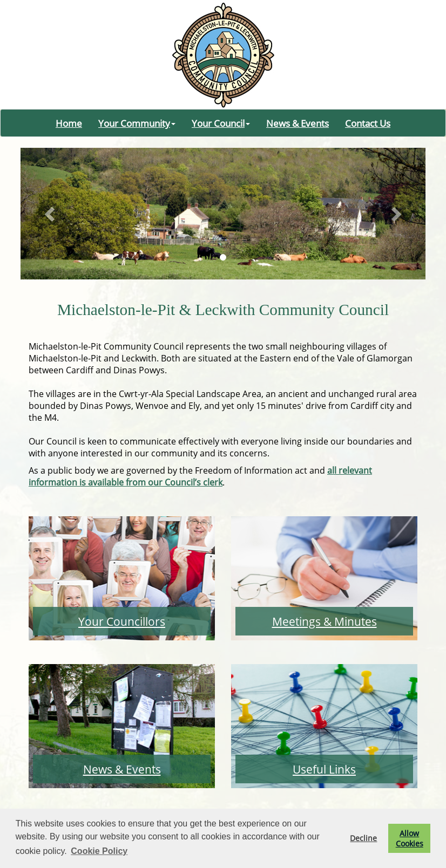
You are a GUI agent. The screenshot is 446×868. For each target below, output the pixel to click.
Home (69, 123)
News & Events (298, 123)
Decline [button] (363, 838)
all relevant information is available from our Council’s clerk (200, 476)
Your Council (221, 123)
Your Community (137, 123)
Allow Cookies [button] (410, 838)
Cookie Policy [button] (99, 851)
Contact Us (368, 123)
